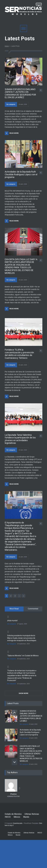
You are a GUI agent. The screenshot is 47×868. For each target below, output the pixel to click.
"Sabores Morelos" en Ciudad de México (23, 656)
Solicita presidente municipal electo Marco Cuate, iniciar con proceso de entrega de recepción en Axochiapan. (22, 638)
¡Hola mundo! (12, 621)
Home (7, 46)
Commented (33, 609)
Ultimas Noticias (32, 814)
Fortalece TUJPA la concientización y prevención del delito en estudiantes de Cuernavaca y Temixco (19, 354)
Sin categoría (11, 104)
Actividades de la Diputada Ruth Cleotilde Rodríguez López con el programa (21, 174)
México (17, 817)
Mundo (26, 817)
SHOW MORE (23, 693)
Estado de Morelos (13, 814)
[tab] (14, 609)
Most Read (14, 609)
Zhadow (13, 794)
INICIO (8, 817)
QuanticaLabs (18, 823)
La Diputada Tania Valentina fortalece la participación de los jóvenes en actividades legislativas (20, 439)
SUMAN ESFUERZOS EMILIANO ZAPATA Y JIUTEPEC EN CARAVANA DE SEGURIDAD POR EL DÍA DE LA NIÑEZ (20, 93)
